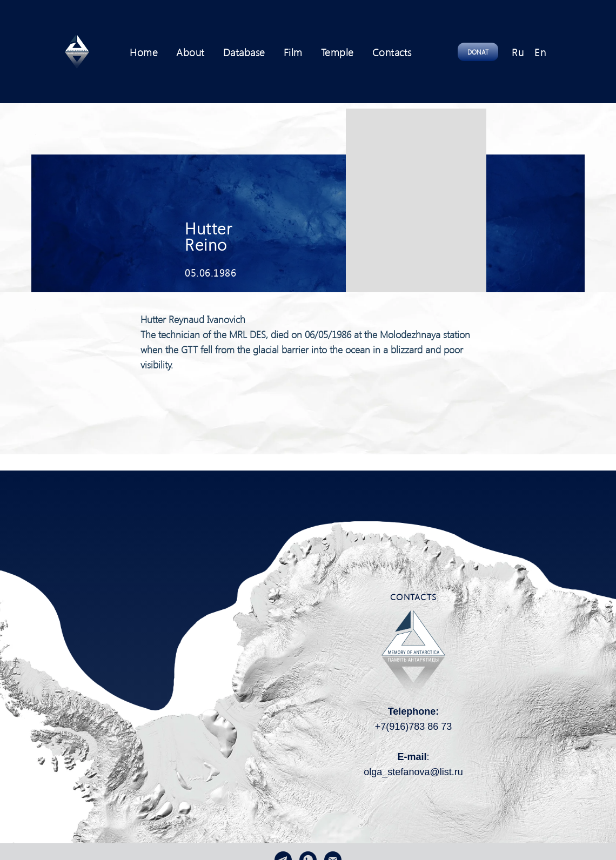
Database (244, 52)
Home (144, 52)
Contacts (392, 52)
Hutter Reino (209, 236)
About (190, 52)
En (540, 52)
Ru (518, 52)
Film (293, 52)
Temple (337, 52)
